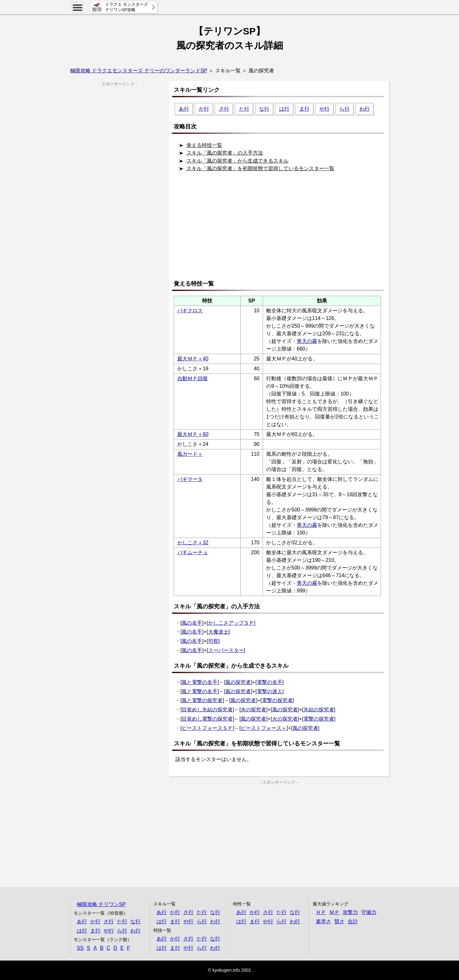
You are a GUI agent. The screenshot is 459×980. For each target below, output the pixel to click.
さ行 (224, 109)
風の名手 (192, 623)
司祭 (213, 641)
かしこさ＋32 (193, 543)
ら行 (345, 109)
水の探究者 (253, 710)
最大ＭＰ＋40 (193, 359)
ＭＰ (334, 912)
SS (80, 948)
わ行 (365, 109)
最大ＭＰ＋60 (193, 434)
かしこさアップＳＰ (231, 623)
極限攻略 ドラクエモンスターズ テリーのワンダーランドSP (139, 71)
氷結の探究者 (319, 710)
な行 (264, 109)
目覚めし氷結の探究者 (207, 710)
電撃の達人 (270, 691)
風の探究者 (238, 682)
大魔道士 (218, 632)
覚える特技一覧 (204, 145)
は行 (284, 109)
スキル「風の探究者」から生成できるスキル (237, 161)
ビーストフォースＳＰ (207, 728)
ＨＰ (321, 912)
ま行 (304, 109)
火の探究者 (285, 719)
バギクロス (190, 311)
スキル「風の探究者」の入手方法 (225, 153)
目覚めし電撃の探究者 (207, 719)
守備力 (369, 912)
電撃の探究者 (277, 700)
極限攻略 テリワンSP (101, 904)
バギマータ (190, 479)
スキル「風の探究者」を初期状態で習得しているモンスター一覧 (260, 168)
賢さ (339, 922)
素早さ (324, 922)
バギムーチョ (193, 552)
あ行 (184, 109)
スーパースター (226, 650)
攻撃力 (350, 912)
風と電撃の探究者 (202, 700)
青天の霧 (307, 341)
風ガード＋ (190, 454)
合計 (353, 922)
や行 (324, 109)
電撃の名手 (270, 682)
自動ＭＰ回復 (193, 378)
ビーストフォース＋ (264, 728)
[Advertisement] (280, 229)
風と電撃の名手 (200, 682)
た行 (244, 109)
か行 (204, 109)
